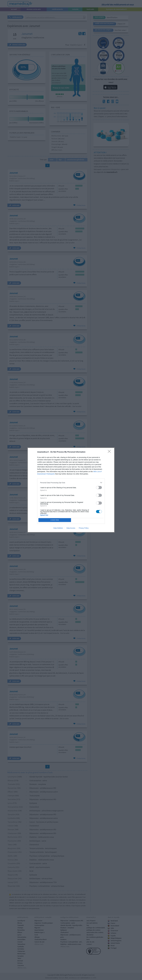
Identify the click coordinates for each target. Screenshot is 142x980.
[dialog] (71, 490)
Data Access (71, 528)
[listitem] (71, 483)
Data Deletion (58, 528)
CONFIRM (55, 520)
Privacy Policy (84, 528)
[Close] (110, 452)
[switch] (99, 488)
